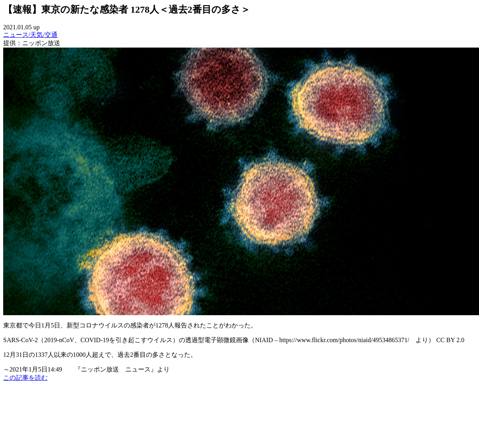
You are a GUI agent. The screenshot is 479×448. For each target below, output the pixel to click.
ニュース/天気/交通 (30, 35)
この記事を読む (25, 378)
